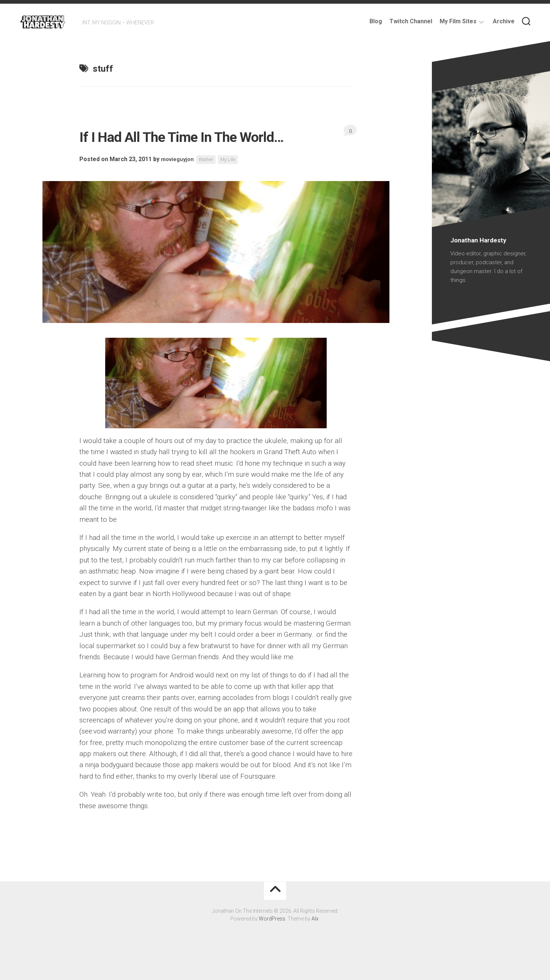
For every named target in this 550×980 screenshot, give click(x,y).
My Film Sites (458, 21)
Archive (504, 21)
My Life (234, 184)
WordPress (272, 943)
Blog (376, 21)
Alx (315, 943)
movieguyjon (179, 183)
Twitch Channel (411, 21)
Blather (210, 184)
